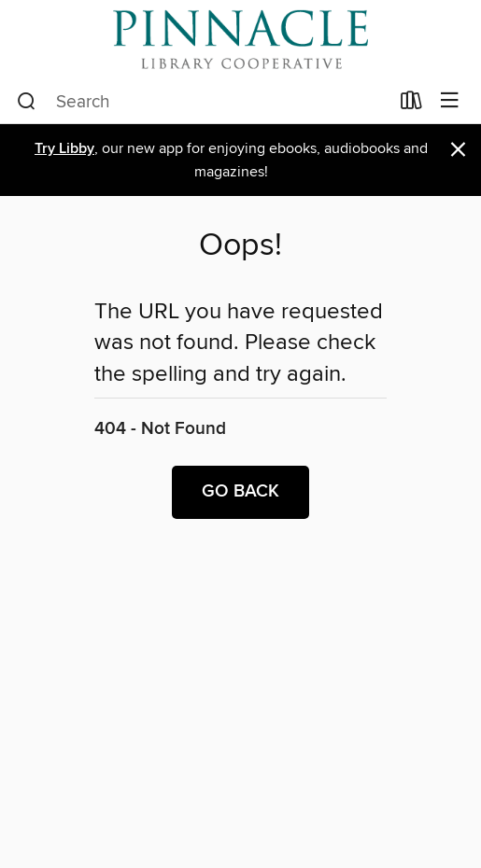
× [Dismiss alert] (458, 150)
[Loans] (411, 105)
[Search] (27, 102)
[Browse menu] (450, 101)
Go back (240, 492)
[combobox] (203, 102)
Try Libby (64, 149)
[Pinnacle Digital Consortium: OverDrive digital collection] (240, 40)
